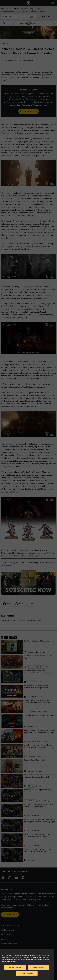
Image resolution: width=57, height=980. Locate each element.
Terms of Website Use (9, 954)
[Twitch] (23, 878)
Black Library (6, 935)
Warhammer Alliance (9, 944)
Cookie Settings (7, 964)
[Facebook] (3, 878)
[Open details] (54, 60)
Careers (4, 939)
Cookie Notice (7, 959)
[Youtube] (16, 878)
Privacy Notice (7, 969)
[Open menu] (54, 23)
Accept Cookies (28, 111)
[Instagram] (10, 878)
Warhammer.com (8, 930)
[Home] (28, 23)
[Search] (4, 23)
